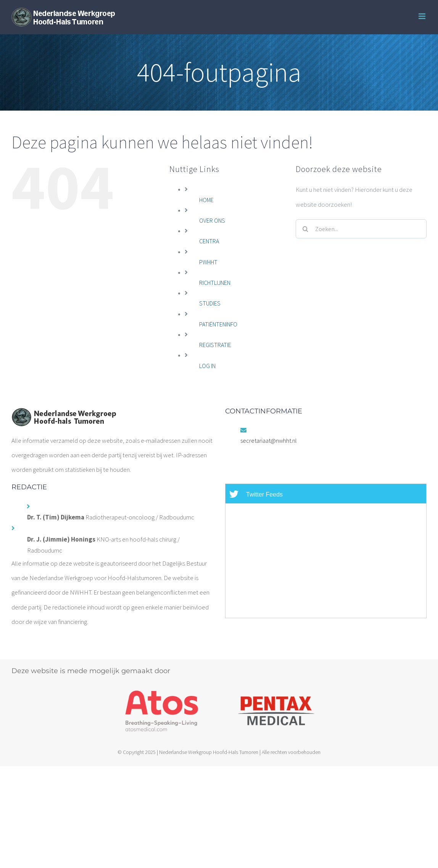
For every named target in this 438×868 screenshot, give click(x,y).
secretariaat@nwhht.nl (269, 440)
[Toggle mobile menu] (423, 16)
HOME (206, 200)
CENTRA (209, 241)
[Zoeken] (305, 229)
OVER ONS (212, 220)
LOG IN (207, 366)
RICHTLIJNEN (215, 283)
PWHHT (208, 262)
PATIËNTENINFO (218, 324)
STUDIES (210, 303)
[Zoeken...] (361, 229)
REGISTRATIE (215, 345)
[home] (64, 415)
